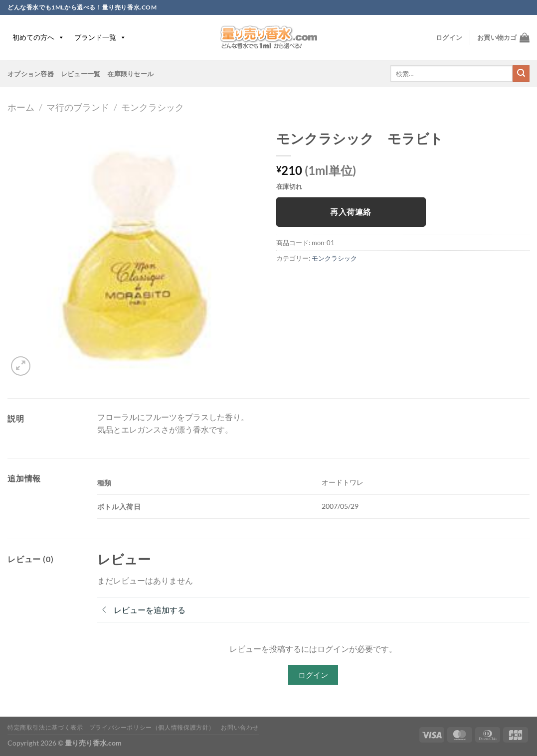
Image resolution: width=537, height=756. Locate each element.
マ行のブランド (78, 107)
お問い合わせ (240, 727)
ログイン (313, 675)
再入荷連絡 (351, 212)
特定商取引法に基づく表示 (45, 727)
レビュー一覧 (81, 74)
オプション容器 (31, 74)
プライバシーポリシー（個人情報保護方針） (152, 727)
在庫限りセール (130, 74)
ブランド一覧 (100, 37)
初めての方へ (38, 37)
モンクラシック (153, 107)
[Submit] (521, 74)
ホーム (21, 107)
